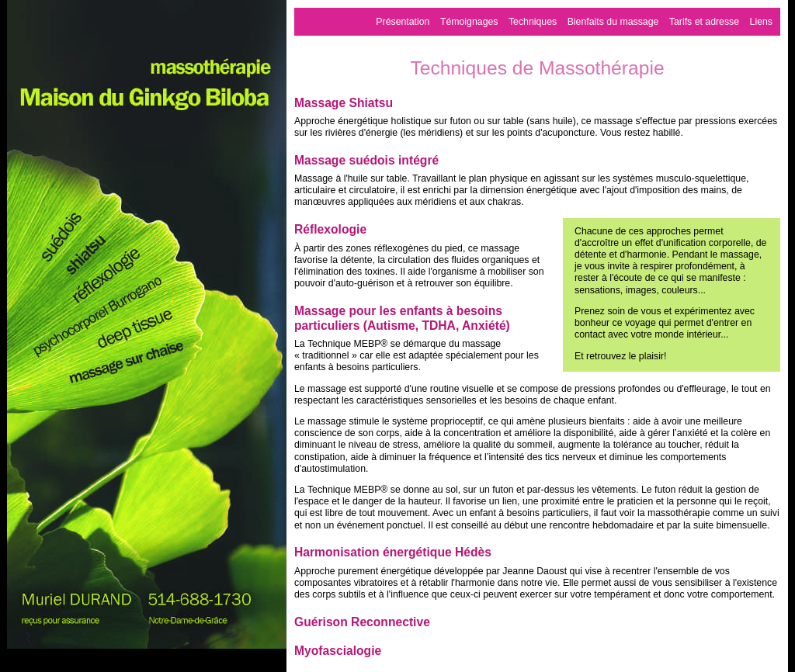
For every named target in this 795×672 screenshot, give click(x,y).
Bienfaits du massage (613, 22)
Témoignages (469, 22)
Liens (761, 22)
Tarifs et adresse (704, 22)
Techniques (533, 22)
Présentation (403, 22)
